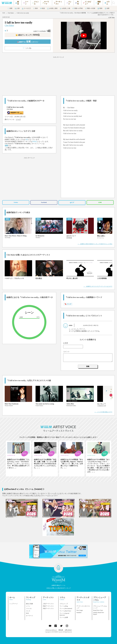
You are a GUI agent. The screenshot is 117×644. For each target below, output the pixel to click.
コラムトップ (64, 604)
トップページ (13, 604)
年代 (27, 613)
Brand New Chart (98, 610)
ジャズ (18, 119)
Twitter (16, 202)
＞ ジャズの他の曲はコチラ (103, 412)
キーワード (29, 616)
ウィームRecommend (66, 608)
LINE (100, 202)
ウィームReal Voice (65, 611)
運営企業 (61, 630)
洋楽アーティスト (48, 608)
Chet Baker (11, 13)
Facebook (44, 202)
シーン (28, 606)
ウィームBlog (64, 606)
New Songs (80, 610)
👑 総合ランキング (28, 35)
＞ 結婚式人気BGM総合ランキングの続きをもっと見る (95, 244)
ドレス (28, 611)
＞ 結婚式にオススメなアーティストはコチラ (98, 286)
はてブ (72, 203)
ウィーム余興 (64, 617)
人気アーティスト (48, 604)
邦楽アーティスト (48, 606)
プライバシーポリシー (51, 630)
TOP (4, 13)
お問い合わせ (68, 630)
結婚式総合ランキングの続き (18, 212)
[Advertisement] (58, 76)
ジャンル (29, 608)
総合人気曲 (29, 604)
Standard (79, 612)
